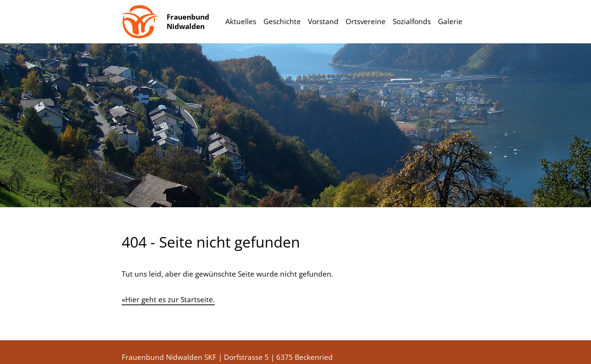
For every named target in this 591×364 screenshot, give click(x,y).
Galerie (450, 21)
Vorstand (323, 21)
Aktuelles (241, 21)
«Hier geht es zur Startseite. (168, 300)
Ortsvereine (366, 21)
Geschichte (282, 21)
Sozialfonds (412, 21)
